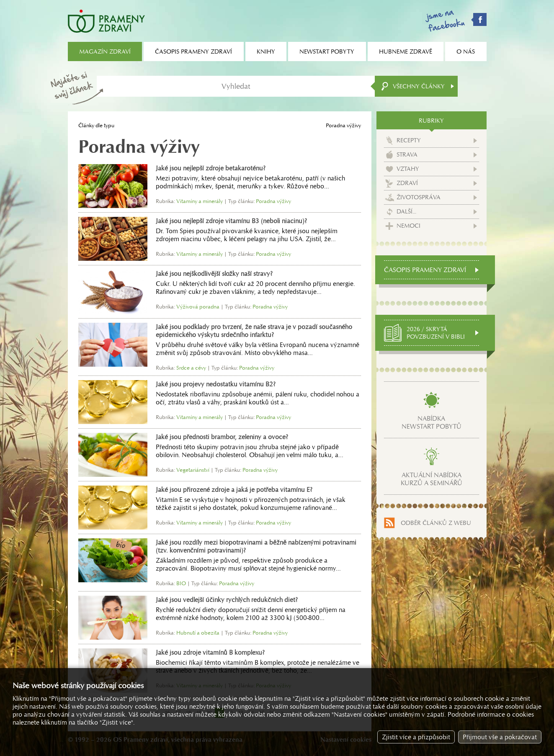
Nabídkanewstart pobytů (432, 422)
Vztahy (408, 169)
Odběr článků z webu (436, 523)
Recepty (409, 140)
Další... (406, 211)
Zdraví (407, 183)
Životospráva (419, 197)
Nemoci (408, 226)
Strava (407, 154)
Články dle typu (96, 125)
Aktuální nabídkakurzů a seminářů (432, 479)
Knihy (266, 51)
